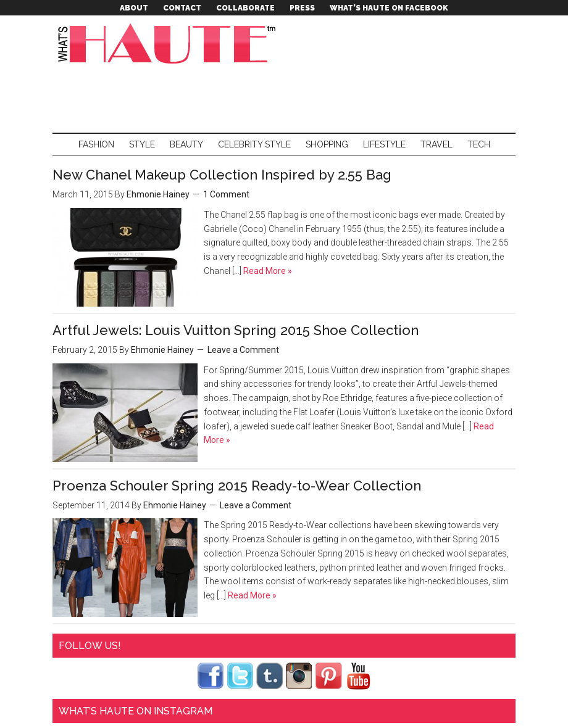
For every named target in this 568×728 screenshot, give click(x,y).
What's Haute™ (170, 43)
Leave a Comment (243, 350)
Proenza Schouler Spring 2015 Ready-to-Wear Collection (237, 486)
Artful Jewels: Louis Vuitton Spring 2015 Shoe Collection (236, 330)
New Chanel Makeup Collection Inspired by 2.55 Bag (222, 175)
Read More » (267, 271)
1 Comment (226, 194)
